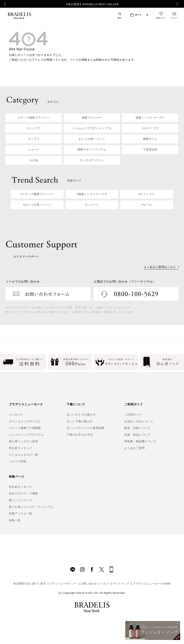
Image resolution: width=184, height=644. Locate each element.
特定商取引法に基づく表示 (29, 584)
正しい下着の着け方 (80, 421)
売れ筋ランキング (21, 448)
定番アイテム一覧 (21, 513)
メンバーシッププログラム (26, 435)
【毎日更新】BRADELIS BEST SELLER (92, 4)
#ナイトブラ (147, 194)
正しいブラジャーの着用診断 (86, 428)
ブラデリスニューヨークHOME (152, 584)
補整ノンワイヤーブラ (150, 118)
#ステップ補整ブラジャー (37, 194)
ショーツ (34, 149)
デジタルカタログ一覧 (23, 455)
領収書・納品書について (140, 441)
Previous (5, 4)
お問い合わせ (89, 584)
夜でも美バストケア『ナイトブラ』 (32, 507)
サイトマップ (121, 584)
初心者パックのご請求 (23, 441)
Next (178, 4)
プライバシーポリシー (63, 584)
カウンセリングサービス (25, 421)
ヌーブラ (34, 139)
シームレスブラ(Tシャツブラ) (92, 128)
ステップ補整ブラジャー (34, 118)
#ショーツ (92, 205)
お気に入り (161, 18)
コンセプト (16, 415)
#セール (147, 205)
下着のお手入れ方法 (80, 435)
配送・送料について (137, 428)
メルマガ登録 (18, 461)
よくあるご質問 (135, 448)
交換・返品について (137, 435)
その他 (34, 160)
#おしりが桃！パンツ (37, 205)
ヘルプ (105, 584)
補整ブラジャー (92, 118)
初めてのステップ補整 (23, 493)
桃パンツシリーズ (21, 500)
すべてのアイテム (92, 160)
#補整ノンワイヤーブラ (92, 194)
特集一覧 (15, 520)
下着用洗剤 (150, 149)
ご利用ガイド (133, 415)
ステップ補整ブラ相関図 (25, 428)
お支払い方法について (139, 421)
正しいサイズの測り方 (81, 415)
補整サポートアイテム (92, 149)
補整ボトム (150, 139)
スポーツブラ (150, 128)
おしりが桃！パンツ (92, 139)
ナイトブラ (34, 128)
